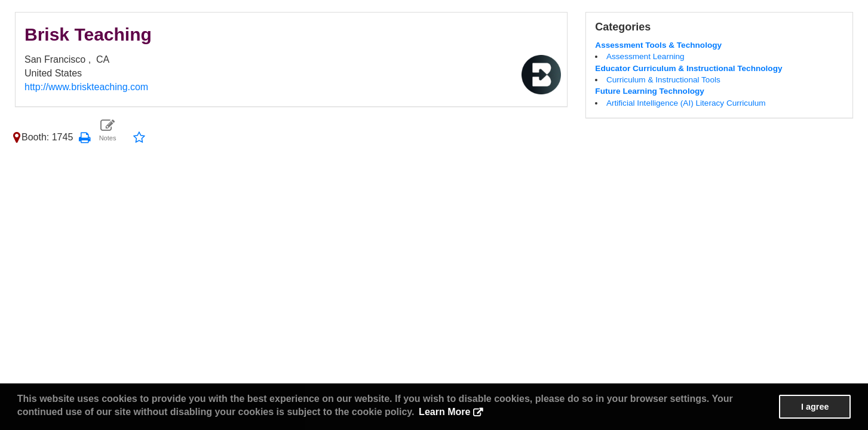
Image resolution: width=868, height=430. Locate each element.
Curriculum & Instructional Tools (663, 80)
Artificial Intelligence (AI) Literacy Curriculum (686, 103)
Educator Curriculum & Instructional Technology (688, 68)
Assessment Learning (645, 56)
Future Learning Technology (650, 91)
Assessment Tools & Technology (658, 45)
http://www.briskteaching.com (86, 87)
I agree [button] (815, 407)
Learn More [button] (444, 412)
